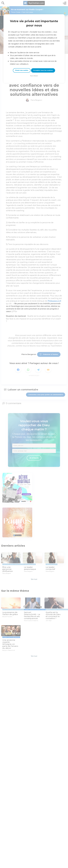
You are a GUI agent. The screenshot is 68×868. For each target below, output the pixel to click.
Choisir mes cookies (22, 70)
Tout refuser (34, 76)
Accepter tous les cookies (43, 70)
